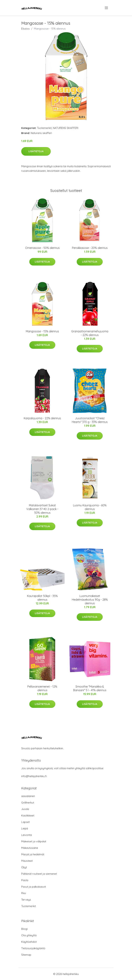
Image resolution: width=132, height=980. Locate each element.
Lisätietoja (36, 151)
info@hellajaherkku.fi (34, 776)
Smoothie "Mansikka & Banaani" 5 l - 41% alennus (90, 688)
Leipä (25, 828)
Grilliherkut (28, 803)
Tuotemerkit (44, 128)
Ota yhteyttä (29, 935)
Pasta (25, 880)
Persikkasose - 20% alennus (90, 248)
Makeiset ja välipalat (34, 841)
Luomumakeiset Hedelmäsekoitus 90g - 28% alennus (90, 600)
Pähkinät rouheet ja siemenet (39, 874)
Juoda (25, 809)
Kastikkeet (28, 816)
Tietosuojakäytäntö (33, 948)
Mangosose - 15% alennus (42, 331)
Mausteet (27, 861)
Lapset (25, 822)
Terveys (26, 900)
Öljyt (24, 867)
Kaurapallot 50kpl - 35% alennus (42, 598)
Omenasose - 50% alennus (42, 248)
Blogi (24, 929)
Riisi (24, 893)
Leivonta (27, 835)
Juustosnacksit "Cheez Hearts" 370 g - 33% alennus (90, 420)
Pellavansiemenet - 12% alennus (42, 688)
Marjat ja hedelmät (33, 854)
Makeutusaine (30, 848)
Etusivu (25, 29)
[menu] (107, 8)
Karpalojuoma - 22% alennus (42, 418)
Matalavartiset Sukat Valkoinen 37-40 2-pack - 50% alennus (42, 509)
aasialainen (28, 796)
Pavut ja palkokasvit (34, 887)
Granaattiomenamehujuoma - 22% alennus (90, 333)
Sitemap (26, 955)
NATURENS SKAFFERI (66, 128)
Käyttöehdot (29, 942)
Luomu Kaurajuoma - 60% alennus (90, 507)
